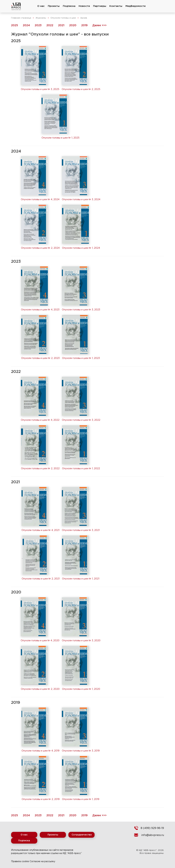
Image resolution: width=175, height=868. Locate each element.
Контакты (116, 6)
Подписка (69, 6)
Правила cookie (20, 861)
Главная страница (21, 18)
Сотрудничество (82, 835)
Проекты (54, 6)
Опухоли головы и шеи (63, 18)
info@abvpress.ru (153, 835)
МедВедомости (136, 6)
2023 (38, 25)
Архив (84, 18)
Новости (84, 6)
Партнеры (100, 6)
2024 (26, 25)
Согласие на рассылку (42, 861)
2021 (61, 25)
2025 (14, 25)
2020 (73, 25)
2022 (50, 25)
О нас (41, 6)
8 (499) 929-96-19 (152, 828)
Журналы (41, 18)
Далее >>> (100, 25)
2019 (84, 25)
